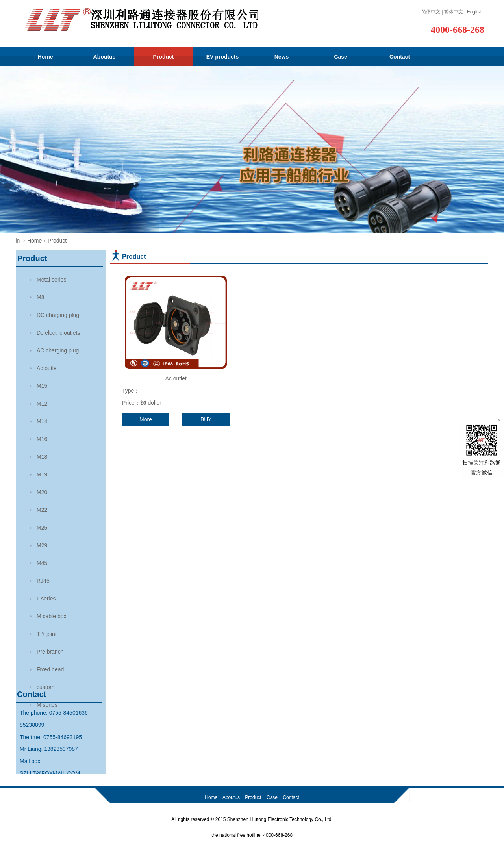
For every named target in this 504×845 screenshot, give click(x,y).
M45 (42, 563)
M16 (42, 439)
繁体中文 (454, 12)
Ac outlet (176, 378)
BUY (206, 419)
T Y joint (47, 634)
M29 (42, 545)
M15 (42, 386)
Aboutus (105, 57)
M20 (42, 492)
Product (164, 57)
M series (47, 705)
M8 (40, 297)
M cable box (51, 616)
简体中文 (431, 12)
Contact (400, 57)
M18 (42, 457)
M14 (42, 421)
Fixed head (50, 669)
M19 (42, 474)
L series (46, 599)
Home (45, 57)
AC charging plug (58, 350)
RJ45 (43, 581)
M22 (42, 510)
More (146, 419)
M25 (42, 528)
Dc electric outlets (58, 333)
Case (340, 57)
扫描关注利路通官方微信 (482, 449)
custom (45, 687)
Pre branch (50, 652)
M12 (42, 404)
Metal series (51, 280)
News (282, 57)
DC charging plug (58, 315)
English (475, 12)
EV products (222, 57)
